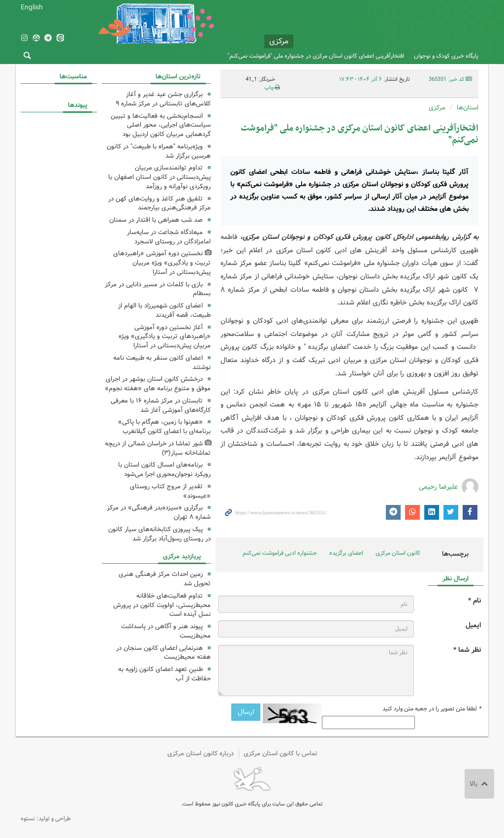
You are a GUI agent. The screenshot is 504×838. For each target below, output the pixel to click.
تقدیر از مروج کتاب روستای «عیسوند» (170, 491)
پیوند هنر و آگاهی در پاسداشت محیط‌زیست (166, 631)
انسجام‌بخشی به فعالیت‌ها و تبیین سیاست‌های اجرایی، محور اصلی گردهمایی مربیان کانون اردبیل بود (161, 125)
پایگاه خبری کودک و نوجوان (446, 56)
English (32, 7)
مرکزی (437, 108)
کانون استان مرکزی (398, 553)
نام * (474, 601)
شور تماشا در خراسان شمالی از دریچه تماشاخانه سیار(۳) (158, 448)
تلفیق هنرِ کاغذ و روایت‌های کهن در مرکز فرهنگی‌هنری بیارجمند (159, 203)
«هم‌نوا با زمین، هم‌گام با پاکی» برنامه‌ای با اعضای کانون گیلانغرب (164, 427)
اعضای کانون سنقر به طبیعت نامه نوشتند (162, 363)
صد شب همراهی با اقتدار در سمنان (156, 220)
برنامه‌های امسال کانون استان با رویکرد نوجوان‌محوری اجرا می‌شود (164, 469)
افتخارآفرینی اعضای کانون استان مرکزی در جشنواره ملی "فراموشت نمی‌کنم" (316, 56)
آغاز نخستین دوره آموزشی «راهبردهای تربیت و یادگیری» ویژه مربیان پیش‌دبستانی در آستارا (165, 337)
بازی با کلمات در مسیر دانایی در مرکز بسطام (158, 289)
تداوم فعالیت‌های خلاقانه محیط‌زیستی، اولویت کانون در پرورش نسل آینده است (162, 605)
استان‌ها (468, 108)
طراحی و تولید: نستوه (46, 819)
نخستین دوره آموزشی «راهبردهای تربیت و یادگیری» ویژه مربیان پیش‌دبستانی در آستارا (162, 263)
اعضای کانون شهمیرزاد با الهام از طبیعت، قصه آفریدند (164, 310)
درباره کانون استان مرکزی (201, 754)
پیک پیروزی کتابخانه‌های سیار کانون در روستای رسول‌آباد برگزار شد (159, 534)
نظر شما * (467, 650)
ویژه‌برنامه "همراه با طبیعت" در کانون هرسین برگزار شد (159, 151)
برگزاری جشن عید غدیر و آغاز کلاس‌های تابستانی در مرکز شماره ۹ (163, 99)
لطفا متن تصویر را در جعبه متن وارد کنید (432, 709)
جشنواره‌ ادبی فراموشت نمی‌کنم (280, 553)
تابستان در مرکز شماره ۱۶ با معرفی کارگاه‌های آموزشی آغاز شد (161, 405)
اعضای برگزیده (346, 553)
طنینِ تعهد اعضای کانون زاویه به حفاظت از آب (164, 674)
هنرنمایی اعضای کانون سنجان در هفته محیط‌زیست (163, 653)
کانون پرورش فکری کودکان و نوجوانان (388, 30)
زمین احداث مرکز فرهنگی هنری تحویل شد (165, 579)
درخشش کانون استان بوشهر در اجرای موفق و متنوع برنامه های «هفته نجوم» (158, 384)
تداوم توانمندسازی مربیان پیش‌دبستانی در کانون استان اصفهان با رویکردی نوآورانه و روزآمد (159, 177)
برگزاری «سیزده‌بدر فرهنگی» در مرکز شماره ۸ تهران (159, 512)
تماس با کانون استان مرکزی (281, 754)
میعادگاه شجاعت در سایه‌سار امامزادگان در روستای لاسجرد (169, 237)
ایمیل (473, 625)
